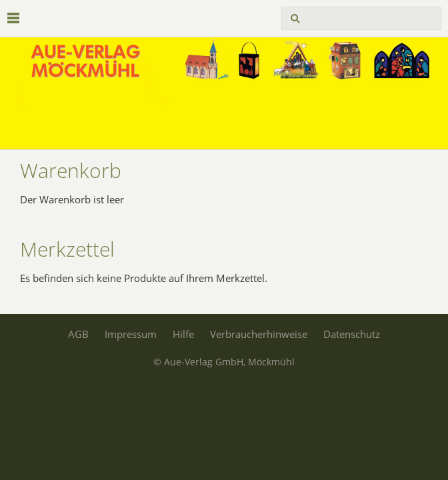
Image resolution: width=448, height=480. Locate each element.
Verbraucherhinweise (259, 334)
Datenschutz (352, 334)
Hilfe (183, 334)
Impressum (131, 334)
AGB (78, 334)
